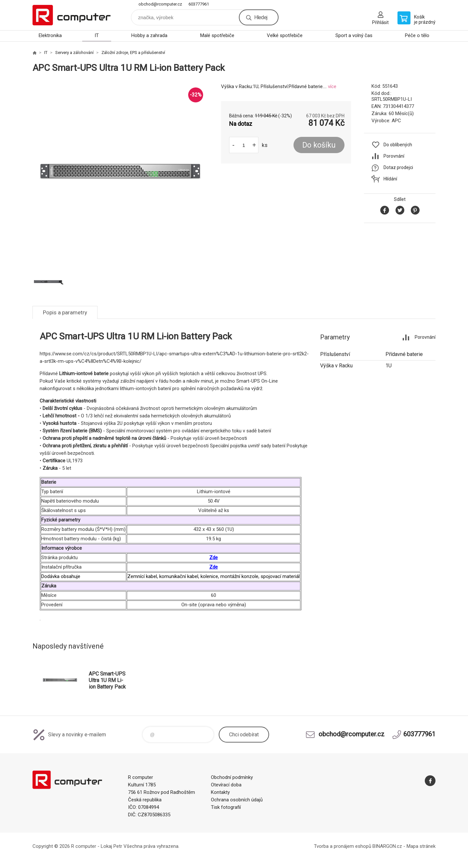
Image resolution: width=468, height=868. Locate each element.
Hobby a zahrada (149, 35)
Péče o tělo (417, 35)
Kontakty (220, 792)
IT (97, 35)
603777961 (199, 4)
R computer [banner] (71, 15)
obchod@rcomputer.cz (160, 4)
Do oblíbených (398, 145)
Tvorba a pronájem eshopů (343, 846)
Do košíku (319, 145)
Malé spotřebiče (217, 35)
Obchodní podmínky (232, 777)
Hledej (261, 17)
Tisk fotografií (226, 807)
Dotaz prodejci (398, 167)
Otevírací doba (226, 785)
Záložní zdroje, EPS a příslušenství (133, 53)
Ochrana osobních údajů (237, 800)
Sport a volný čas (354, 35)
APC (396, 121)
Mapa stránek (421, 846)
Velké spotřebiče (285, 35)
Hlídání (390, 179)
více (332, 86)
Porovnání (394, 156)
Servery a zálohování (74, 53)
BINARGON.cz (387, 846)
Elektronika (50, 35)
